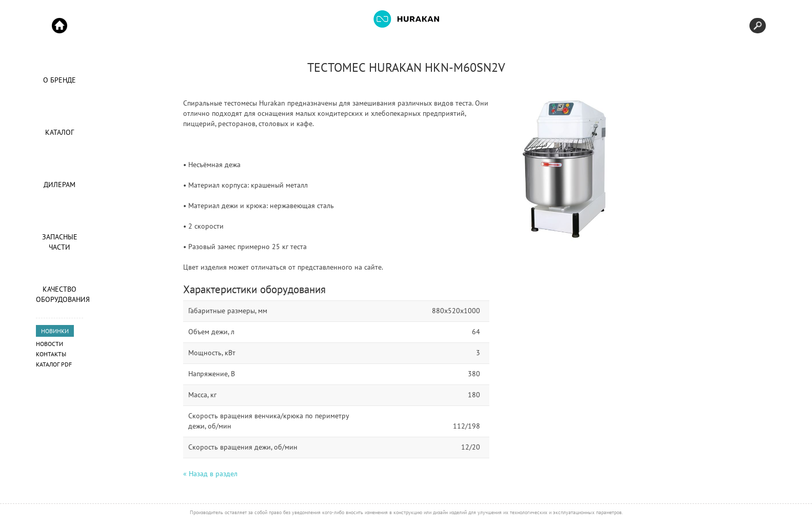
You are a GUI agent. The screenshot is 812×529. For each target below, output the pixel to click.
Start (60, 26)
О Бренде (60, 80)
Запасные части (60, 242)
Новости (49, 344)
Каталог (60, 132)
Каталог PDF (54, 364)
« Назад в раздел (210, 474)
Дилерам (60, 185)
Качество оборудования (60, 294)
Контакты (51, 354)
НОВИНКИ (55, 331)
